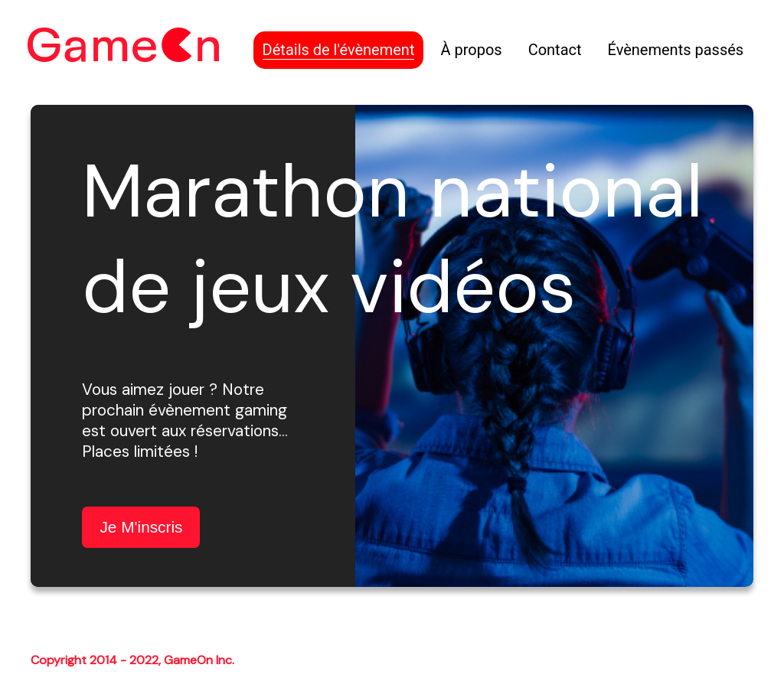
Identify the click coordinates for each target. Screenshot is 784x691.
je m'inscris (141, 527)
